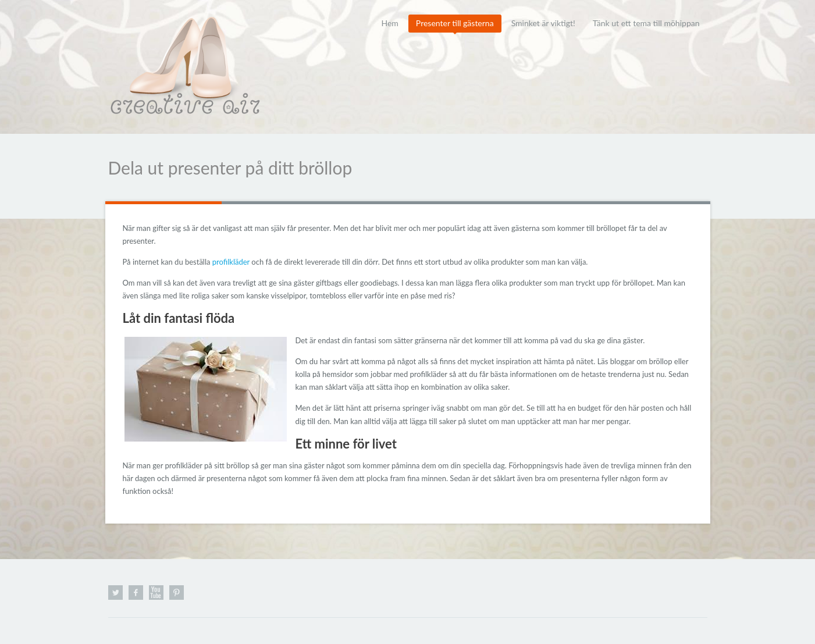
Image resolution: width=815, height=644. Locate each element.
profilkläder (231, 262)
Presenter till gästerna (455, 23)
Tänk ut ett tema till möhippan (646, 23)
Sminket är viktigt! (543, 23)
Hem (389, 23)
